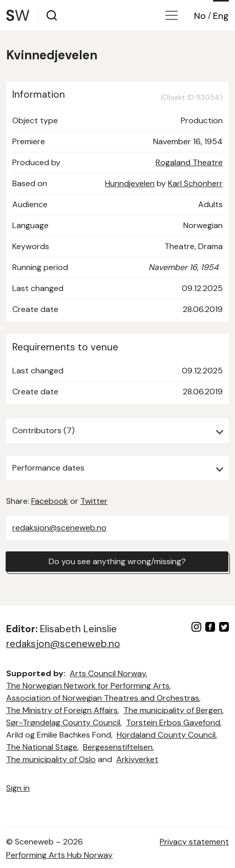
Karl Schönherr (195, 183)
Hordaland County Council (166, 735)
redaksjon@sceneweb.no (59, 528)
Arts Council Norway (108, 673)
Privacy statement (194, 842)
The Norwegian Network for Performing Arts (88, 686)
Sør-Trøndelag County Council (63, 722)
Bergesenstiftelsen (118, 747)
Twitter (94, 501)
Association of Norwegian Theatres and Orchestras (103, 698)
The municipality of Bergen (173, 710)
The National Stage (42, 747)
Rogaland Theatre (189, 162)
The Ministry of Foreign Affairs (62, 710)
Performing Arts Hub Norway (59, 855)
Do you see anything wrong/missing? (117, 561)
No (200, 16)
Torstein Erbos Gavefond (173, 722)
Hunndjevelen (130, 183)
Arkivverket (137, 759)
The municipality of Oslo (51, 759)
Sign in (18, 788)
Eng (221, 16)
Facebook (50, 501)
